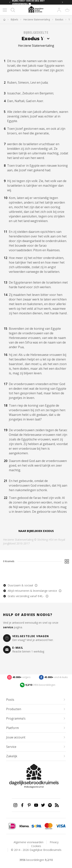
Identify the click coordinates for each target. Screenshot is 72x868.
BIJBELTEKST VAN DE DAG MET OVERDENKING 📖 (28, 2)
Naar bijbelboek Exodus (36, 531)
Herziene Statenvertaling (37, 20)
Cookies (36, 846)
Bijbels (14, 20)
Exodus (59, 20)
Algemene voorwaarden (29, 842)
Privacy (54, 842)
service (8, 627)
